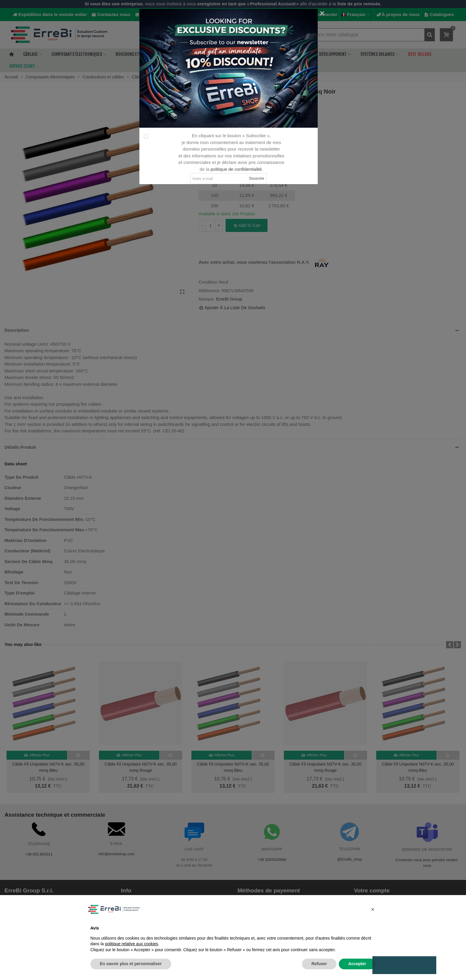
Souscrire (257, 178)
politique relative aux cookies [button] (132, 944)
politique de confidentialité (236, 169)
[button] (373, 909)
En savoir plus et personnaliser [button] (131, 964)
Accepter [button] (357, 964)
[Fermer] (322, 13)
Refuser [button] (319, 964)
